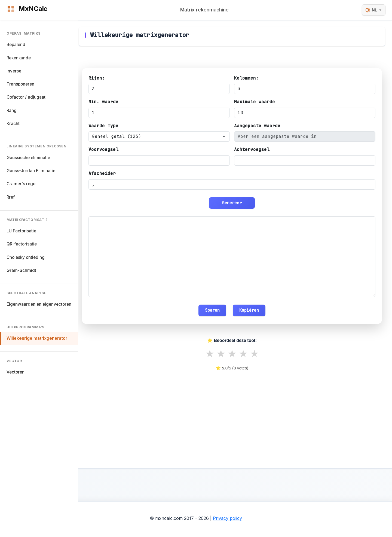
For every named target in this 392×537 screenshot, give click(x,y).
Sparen (212, 310)
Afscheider (102, 173)
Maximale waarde (255, 102)
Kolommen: (246, 78)
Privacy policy (227, 518)
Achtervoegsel (252, 149)
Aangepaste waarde (257, 126)
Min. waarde (103, 102)
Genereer (232, 203)
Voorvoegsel (103, 149)
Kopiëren (249, 310)
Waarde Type (103, 126)
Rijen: (97, 78)
